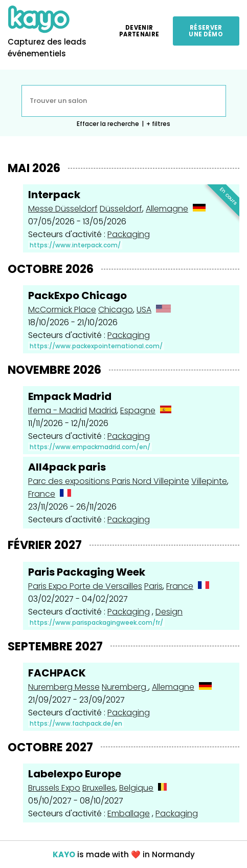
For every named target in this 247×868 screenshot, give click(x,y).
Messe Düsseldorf (63, 209)
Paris (153, 586)
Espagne (138, 410)
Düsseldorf (121, 209)
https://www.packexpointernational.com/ (96, 346)
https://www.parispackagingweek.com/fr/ (96, 622)
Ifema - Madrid (58, 410)
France (42, 494)
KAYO (64, 854)
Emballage (129, 813)
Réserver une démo (206, 31)
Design (169, 612)
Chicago (116, 310)
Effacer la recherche (108, 124)
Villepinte (209, 481)
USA (144, 310)
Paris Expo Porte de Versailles (85, 586)
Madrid (103, 410)
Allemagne (167, 209)
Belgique (136, 788)
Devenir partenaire (139, 31)
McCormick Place (62, 310)
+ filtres (158, 124)
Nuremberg (125, 687)
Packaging (129, 234)
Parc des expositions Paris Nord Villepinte (109, 481)
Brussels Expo (54, 788)
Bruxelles (99, 788)
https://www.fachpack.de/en (76, 723)
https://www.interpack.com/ (75, 245)
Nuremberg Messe (64, 687)
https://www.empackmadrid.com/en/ (90, 447)
